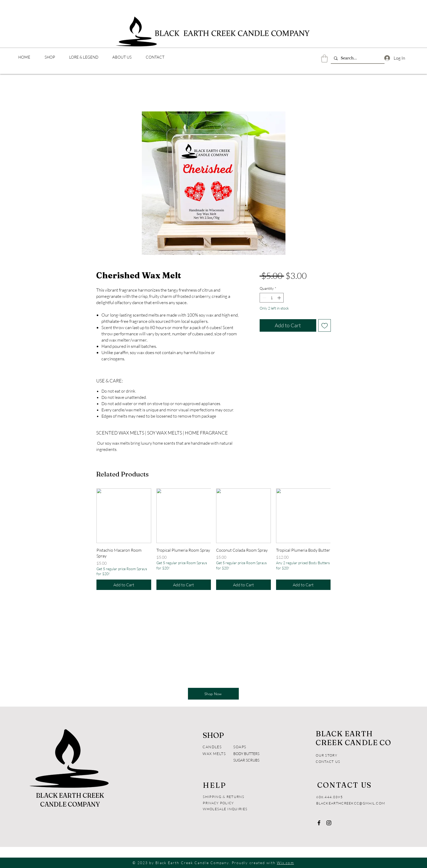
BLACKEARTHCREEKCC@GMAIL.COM (351, 803)
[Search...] (357, 58)
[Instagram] (329, 823)
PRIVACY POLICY (219, 803)
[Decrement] (264, 298)
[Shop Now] (213, 694)
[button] (324, 59)
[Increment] (280, 298)
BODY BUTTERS (246, 754)
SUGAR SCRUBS (246, 760)
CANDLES (212, 747)
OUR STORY (327, 755)
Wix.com (285, 863)
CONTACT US (328, 762)
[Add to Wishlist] (325, 325)
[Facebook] (319, 823)
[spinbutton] (272, 298)
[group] (214, 539)
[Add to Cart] (124, 585)
